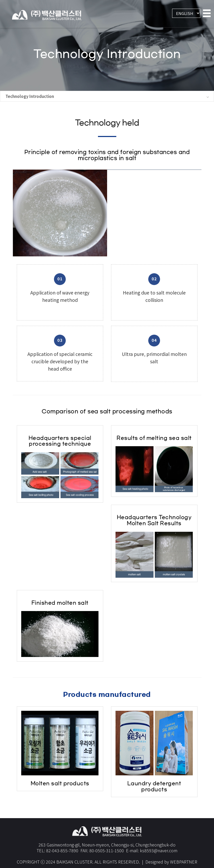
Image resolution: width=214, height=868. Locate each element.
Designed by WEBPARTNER (171, 857)
